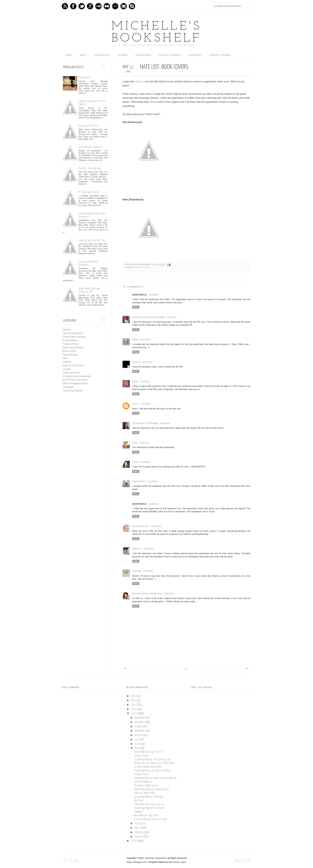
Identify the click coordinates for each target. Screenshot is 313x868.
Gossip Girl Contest (88, 126)
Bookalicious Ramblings (147, 594)
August (139, 735)
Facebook (73, 6)
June (137, 744)
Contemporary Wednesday (77, 376)
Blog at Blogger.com (137, 862)
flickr (107, 6)
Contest (67, 362)
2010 (134, 713)
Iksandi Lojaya (179, 862)
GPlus (90, 6)
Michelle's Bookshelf (156, 33)
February (140, 832)
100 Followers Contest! (90, 147)
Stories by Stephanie (145, 423)
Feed (65, 6)
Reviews (123, 55)
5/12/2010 (153, 295)
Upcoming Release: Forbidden (88, 263)
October (139, 727)
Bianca (136, 362)
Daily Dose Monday (73, 348)
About (83, 55)
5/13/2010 (146, 404)
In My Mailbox (70, 340)
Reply (136, 307)
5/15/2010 (149, 549)
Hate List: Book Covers (145, 793)
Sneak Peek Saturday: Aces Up (149, 804)
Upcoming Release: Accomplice (149, 808)
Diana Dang (139, 481)
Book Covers (142, 267)
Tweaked (138, 812)
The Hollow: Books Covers (146, 786)
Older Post (247, 669)
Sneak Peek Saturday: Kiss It (148, 752)
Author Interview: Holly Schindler (151, 819)
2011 (134, 709)
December (140, 718)
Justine (137, 571)
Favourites (195, 55)
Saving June (85, 77)
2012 (134, 705)
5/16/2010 (169, 594)
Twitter (82, 6)
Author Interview (71, 373)
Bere (135, 381)
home (69, 55)
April (137, 824)
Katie (135, 340)
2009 (134, 841)
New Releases (143, 55)
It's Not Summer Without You (148, 767)
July (137, 740)
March (138, 828)
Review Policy (102, 55)
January (139, 837)
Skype (132, 6)
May (137, 748)
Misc (65, 358)
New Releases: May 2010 (147, 816)
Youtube (98, 6)
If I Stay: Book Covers (89, 192)
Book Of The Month (170, 55)
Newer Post (125, 669)
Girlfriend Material (143, 782)
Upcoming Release (73, 333)
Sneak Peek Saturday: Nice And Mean (152, 771)
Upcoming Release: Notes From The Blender (155, 778)
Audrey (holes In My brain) (148, 317)
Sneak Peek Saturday (74, 337)
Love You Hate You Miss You (92, 240)
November (140, 722)
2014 (134, 696)
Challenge (68, 387)
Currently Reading (220, 55)
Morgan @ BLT (141, 526)
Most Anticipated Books (75, 383)
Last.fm (115, 6)
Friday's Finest (70, 344)
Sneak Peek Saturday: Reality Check (152, 789)
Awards (67, 369)
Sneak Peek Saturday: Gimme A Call (89, 290)
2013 (134, 701)
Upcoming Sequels (73, 391)
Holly (136, 404)
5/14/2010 (153, 504)
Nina (135, 443)
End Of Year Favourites (75, 380)
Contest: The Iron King (90, 168)
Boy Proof (139, 801)
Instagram (124, 6)
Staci (135, 462)
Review (67, 330)
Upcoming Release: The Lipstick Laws (153, 760)
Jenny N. (137, 549)
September (140, 731)
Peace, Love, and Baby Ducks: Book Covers (155, 763)
